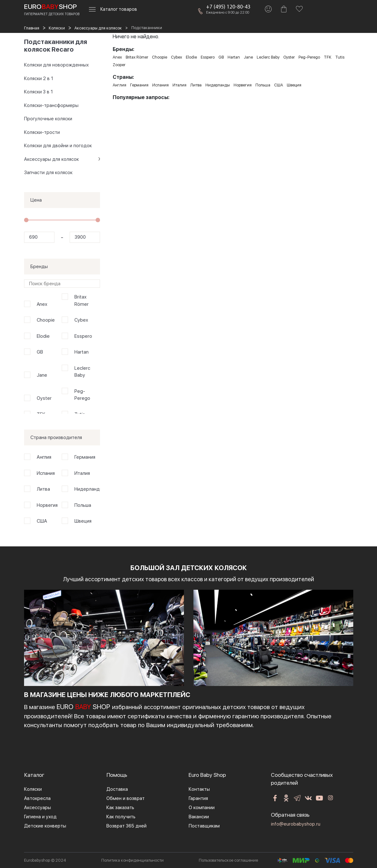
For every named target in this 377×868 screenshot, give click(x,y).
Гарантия (198, 798)
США (42, 521)
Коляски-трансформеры (51, 105)
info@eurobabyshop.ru (296, 824)
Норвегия (47, 505)
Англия (44, 457)
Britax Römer (82, 301)
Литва (43, 489)
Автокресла (37, 798)
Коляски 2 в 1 (39, 79)
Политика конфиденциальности (132, 860)
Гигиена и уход (40, 817)
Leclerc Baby (82, 372)
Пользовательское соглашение (228, 860)
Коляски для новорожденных (56, 65)
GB (40, 352)
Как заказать (120, 808)
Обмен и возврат (126, 798)
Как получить (121, 817)
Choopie (46, 320)
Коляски (33, 789)
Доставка (117, 789)
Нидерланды (86, 489)
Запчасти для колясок (48, 173)
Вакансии (199, 817)
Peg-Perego (82, 395)
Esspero (83, 336)
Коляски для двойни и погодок (58, 146)
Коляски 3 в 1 (38, 92)
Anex (42, 304)
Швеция (83, 521)
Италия (82, 473)
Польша (83, 505)
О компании (202, 808)
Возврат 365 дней (126, 826)
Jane (42, 375)
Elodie (43, 336)
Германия (85, 457)
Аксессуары (38, 808)
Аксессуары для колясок (51, 159)
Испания (46, 473)
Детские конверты (45, 826)
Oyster (44, 398)
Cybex (81, 320)
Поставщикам (204, 826)
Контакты (199, 789)
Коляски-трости (42, 132)
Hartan (82, 352)
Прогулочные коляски (48, 119)
